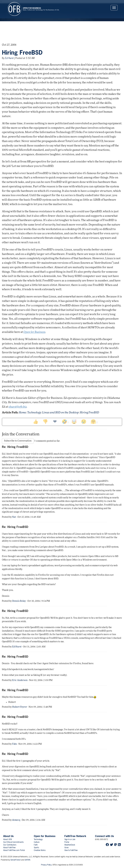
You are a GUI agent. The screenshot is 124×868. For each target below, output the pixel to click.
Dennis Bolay (19, 601)
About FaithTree (9, 848)
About (7, 839)
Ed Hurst (9, 58)
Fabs (14, 744)
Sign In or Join (70, 839)
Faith (36, 845)
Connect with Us (104, 836)
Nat (14, 517)
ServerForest (16, 860)
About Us (8, 836)
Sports (36, 848)
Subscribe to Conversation (18, 441)
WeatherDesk (70, 845)
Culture (37, 842)
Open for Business (45, 836)
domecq (16, 820)
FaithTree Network (75, 836)
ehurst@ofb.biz (18, 407)
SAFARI (27, 860)
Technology (34, 413)
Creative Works (40, 850)
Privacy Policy (46, 865)
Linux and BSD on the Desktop (60, 413)
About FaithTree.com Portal (14, 850)
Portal (67, 842)
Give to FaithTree (71, 850)
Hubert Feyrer (20, 707)
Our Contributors (10, 845)
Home (23, 413)
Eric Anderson (20, 680)
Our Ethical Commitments (13, 842)
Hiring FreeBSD (22, 53)
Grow (66, 848)
